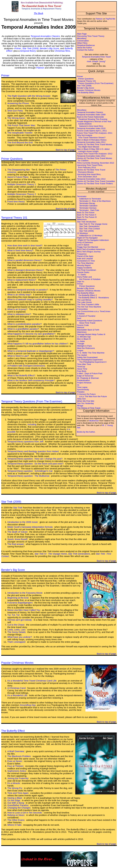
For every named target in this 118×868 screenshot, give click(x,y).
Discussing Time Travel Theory (91, 36)
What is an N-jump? (17, 309)
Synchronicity (83, 390)
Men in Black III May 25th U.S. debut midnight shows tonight (93, 150)
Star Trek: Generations (88, 226)
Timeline (81, 314)
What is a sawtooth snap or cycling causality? (30, 300)
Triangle (81, 344)
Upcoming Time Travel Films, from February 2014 (90, 166)
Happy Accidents (85, 268)
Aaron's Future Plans (18, 177)
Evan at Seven (15, 761)
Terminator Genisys (87, 208)
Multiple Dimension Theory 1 (22, 184)
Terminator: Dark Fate (88, 210)
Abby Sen (81, 399)
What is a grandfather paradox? (23, 329)
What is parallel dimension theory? (25, 260)
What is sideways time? (19, 314)
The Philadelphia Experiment (90, 360)
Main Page (82, 34)
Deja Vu (81, 281)
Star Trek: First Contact (88, 229)
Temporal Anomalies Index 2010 (91, 128)
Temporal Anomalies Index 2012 (91, 156)
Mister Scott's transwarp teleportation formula (30, 527)
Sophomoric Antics (17, 771)
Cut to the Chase (16, 625)
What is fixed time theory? (20, 250)
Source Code (83, 325)
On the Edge (14, 800)
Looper (80, 350)
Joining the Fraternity (18, 778)
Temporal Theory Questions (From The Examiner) (32, 401)
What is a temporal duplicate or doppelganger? (31, 351)
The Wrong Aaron (16, 118)
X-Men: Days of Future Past (90, 373)
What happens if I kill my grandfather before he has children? (38, 344)
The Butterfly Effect (86, 93)
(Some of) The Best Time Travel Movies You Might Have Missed (95, 146)
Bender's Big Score (86, 88)
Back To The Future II (87, 215)
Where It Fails (14, 825)
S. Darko (82, 275)
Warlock (81, 327)
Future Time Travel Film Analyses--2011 (95, 133)
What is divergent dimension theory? (26, 270)
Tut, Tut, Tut (13, 615)
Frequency (82, 254)
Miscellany (82, 38)
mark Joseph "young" (96, 61)
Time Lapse (82, 387)
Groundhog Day (28, 705)
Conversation (83, 41)
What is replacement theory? (22, 280)
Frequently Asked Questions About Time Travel (90, 322)
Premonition (82, 309)
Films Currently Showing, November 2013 (96, 163)
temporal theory (28, 51)
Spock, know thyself (17, 539)
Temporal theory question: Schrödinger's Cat (30, 471)
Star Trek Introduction (87, 222)
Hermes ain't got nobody (20, 620)
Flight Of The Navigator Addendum (93, 240)
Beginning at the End (18, 598)
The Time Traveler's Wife (88, 304)
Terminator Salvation (87, 206)
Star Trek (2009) (84, 86)
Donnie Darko (83, 272)
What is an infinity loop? (19, 295)
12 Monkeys (83, 233)
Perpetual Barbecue (86, 45)
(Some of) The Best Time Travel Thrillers (95, 184)
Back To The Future (86, 213)
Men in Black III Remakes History (92, 140)
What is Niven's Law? (18, 356)
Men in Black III (84, 339)
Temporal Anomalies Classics (90, 112)
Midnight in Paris (85, 346)
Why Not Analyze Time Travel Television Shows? (91, 136)
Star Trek (18, 508)
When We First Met (86, 401)
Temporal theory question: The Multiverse (28, 476)
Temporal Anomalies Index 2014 (91, 179)
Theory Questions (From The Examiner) (95, 83)
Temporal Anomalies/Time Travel (96, 57)
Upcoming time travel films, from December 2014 (89, 176)
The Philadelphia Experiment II (92, 362)
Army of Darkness (85, 242)
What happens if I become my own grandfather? (31, 334)
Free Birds (82, 371)
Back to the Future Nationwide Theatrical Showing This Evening (92, 118)
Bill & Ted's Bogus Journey (89, 252)
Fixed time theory (16, 202)
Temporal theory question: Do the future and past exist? (35, 464)
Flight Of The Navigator (87, 238)
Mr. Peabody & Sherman (88, 378)
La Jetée (81, 341)
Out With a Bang (16, 803)
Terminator (82, 196)
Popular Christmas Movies (89, 90)
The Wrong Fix (15, 788)
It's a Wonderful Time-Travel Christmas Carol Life (32, 681)
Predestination (84, 380)
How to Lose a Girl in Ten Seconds (25, 813)
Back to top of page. (66, 150)
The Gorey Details (16, 632)
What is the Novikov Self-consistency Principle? (31, 380)
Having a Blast (15, 798)
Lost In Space (83, 245)
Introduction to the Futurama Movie (25, 593)
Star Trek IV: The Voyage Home (92, 224)
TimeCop (81, 367)
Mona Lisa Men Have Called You (24, 610)
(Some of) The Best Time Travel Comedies (96, 181)
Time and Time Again (18, 793)
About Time (82, 369)
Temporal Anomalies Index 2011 (91, 142)
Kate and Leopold (85, 258)
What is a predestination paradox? (24, 324)
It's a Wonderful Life (17, 695)
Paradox (81, 392)
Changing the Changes (19, 808)
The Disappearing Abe (19, 170)
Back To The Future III (87, 217)
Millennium (82, 219)
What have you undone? (20, 637)
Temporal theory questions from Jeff (25, 442)
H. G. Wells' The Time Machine (91, 353)
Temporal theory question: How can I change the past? (35, 459)
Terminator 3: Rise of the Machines (94, 201)
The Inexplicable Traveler (20, 133)
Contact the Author (85, 50)
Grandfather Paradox (18, 805)
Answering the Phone (18, 103)
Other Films (82, 43)
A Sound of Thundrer (86, 316)
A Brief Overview (16, 751)
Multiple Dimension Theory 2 (22, 194)
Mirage (80, 406)
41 (78, 385)
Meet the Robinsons (86, 348)
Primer (80, 76)
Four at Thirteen (15, 766)
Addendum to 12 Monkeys (90, 236)
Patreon (99, 19)
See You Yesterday (86, 403)
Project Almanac (84, 383)
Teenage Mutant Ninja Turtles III (91, 334)
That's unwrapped (16, 642)
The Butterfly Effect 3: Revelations (93, 298)
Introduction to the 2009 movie (23, 522)
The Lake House (84, 302)
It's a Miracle (14, 783)
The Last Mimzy (84, 300)
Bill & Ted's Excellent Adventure (91, 249)
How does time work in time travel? (25, 246)
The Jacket (82, 355)
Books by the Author (86, 432)
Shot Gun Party (15, 111)
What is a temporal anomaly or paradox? (28, 290)
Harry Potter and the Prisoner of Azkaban (89, 278)
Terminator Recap (86, 203)
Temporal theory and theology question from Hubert (33, 451)
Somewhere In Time (86, 261)
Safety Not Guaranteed (87, 357)
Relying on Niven (16, 815)
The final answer (16, 544)
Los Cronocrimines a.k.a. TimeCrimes (94, 311)
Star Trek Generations (79, 554)
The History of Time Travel (89, 408)
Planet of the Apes (85, 256)
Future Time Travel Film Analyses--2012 (95, 154)
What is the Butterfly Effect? (21, 376)
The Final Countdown (87, 270)
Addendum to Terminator (89, 199)
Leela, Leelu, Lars (16, 630)
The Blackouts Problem (19, 756)
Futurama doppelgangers (20, 603)
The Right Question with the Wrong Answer (29, 96)
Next (79, 318)
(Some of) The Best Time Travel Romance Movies (91, 171)
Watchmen (82, 332)
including (32, 424)
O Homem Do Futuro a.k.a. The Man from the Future (92, 395)
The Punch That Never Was (21, 125)
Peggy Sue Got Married (88, 247)
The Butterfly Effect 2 (87, 295)
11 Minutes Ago (84, 337)
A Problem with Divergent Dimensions (26, 366)
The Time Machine (85, 263)
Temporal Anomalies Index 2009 (91, 115)
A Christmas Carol (16, 688)
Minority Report (84, 265)
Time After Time (84, 364)
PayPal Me (110, 19)
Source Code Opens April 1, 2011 (92, 131)
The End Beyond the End (20, 143)
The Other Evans (16, 820)
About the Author (85, 48)
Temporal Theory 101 (87, 81)
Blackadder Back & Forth (88, 330)
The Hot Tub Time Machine (89, 307)
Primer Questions (85, 79)
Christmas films (62, 51)
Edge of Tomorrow (85, 376)
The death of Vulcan (17, 532)
